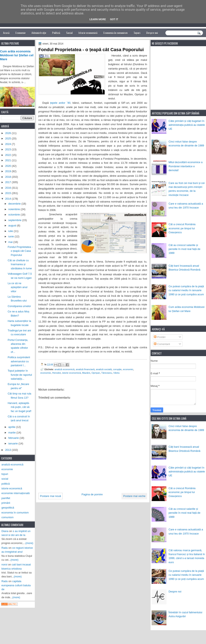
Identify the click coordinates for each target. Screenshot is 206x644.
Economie (20, 33)
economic (128, 369)
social (5, 479)
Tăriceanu (107, 373)
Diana (5, 531)
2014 (8, 199)
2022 (8, 155)
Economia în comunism (115, 33)
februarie (14, 438)
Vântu (116, 373)
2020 (8, 166)
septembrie (15, 220)
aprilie (12, 427)
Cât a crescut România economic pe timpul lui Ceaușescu (182, 228)
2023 (8, 149)
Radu (5, 548)
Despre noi (152, 33)
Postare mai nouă (50, 496)
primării (6, 503)
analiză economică (65, 369)
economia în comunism (15, 513)
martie (12, 433)
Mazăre (86, 373)
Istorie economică (88, 33)
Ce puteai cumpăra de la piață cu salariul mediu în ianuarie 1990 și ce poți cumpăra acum (186, 290)
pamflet (6, 498)
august (13, 225)
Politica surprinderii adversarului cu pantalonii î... (19, 361)
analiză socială (104, 369)
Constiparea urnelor (19, 306)
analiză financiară (85, 369)
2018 (8, 177)
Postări (160, 337)
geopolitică (8, 508)
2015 (8, 193)
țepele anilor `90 (60, 103)
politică (6, 484)
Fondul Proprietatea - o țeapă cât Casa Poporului (20, 251)
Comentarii (162, 344)
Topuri (137, 33)
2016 (8, 188)
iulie (11, 231)
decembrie (15, 204)
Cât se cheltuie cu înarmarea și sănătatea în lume (20, 264)
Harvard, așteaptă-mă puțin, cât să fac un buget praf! (19, 407)
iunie (11, 236)
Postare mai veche (134, 496)
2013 (8, 450)
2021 (8, 160)
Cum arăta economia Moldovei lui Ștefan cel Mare (17, 55)
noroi (4, 565)
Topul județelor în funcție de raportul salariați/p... (20, 375)
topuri (5, 474)
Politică (56, 33)
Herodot (56, 373)
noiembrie (14, 209)
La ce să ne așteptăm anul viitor (18, 287)
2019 (8, 171)
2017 (8, 182)
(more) (29, 543)
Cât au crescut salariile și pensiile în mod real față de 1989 (184, 249)
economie (46, 373)
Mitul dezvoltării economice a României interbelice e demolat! (186, 166)
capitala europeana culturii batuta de (16, 585)
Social (69, 33)
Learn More (98, 19)
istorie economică (71, 373)
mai (11, 242)
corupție (117, 369)
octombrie (14, 215)
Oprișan (96, 373)
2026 (8, 133)
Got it (114, 19)
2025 (8, 138)
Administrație (39, 33)
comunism (8, 517)
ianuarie (13, 443)
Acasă (6, 33)
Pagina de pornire (92, 494)
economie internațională (16, 493)
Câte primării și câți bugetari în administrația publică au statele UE (187, 125)
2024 (8, 144)
